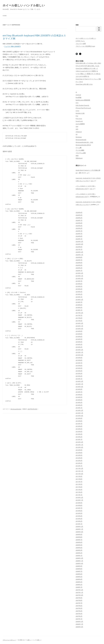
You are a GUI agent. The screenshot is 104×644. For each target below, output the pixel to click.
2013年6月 (79, 426)
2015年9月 (79, 358)
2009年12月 (79, 526)
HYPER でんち (80, 41)
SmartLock (79, 121)
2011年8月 (79, 479)
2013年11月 (79, 413)
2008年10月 (79, 563)
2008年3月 (79, 582)
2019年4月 (79, 289)
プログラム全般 (81, 153)
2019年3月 (79, 292)
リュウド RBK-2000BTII (12, 46)
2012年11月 (79, 445)
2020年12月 (79, 252)
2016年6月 (79, 336)
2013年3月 (79, 434)
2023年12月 (79, 241)
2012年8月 (79, 453)
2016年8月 (79, 334)
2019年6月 (79, 284)
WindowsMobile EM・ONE (84, 142)
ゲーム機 (78, 148)
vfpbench (79, 132)
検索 (77, 25)
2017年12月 (79, 313)
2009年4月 (79, 548)
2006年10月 (79, 627)
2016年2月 (79, 347)
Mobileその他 (80, 113)
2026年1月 (79, 220)
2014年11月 (79, 384)
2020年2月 (79, 268)
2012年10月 (79, 447)
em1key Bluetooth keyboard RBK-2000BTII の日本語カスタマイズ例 (34, 37)
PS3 (77, 116)
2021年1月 (79, 249)
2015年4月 (79, 371)
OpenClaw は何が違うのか (84, 84)
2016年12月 (79, 323)
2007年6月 (79, 606)
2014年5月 (79, 397)
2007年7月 (79, 603)
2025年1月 (79, 231)
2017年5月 (79, 321)
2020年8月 (79, 257)
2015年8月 (79, 360)
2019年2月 (79, 294)
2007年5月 (79, 608)
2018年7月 (79, 302)
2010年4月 (79, 516)
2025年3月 (79, 226)
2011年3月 (79, 490)
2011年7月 (79, 482)
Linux (77, 111)
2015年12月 (79, 350)
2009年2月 (79, 553)
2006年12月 (79, 621)
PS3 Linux (79, 119)
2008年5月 (79, 577)
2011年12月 (79, 468)
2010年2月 (79, 521)
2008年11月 (79, 561)
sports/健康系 (80, 124)
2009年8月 (79, 537)
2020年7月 (79, 260)
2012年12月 (79, 442)
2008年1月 (79, 587)
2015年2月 (79, 376)
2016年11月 (79, 326)
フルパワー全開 (81, 44)
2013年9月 (79, 418)
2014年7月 (79, 392)
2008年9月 (79, 566)
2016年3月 (79, 344)
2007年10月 (79, 595)
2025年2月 (79, 228)
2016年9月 (79, 331)
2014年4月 (79, 400)
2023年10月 (79, 244)
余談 (77, 155)
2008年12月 (79, 558)
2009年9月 (79, 534)
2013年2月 (79, 437)
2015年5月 (79, 368)
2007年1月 (79, 619)
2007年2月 (79, 616)
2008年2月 (79, 585)
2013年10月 (79, 416)
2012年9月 (79, 450)
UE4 (77, 126)
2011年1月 (79, 495)
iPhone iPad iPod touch (83, 108)
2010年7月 (79, 508)
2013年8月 (79, 421)
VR (77, 134)
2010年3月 (79, 519)
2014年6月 (79, 395)
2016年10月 (79, 329)
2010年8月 (79, 505)
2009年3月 (79, 550)
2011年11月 (79, 471)
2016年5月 (79, 339)
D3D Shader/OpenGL (82, 105)
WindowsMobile (16, 409)
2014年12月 (79, 381)
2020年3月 (79, 265)
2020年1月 (79, 270)
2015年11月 (79, 352)
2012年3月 (79, 460)
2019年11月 (79, 276)
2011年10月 (79, 474)
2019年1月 (79, 297)
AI (76, 92)
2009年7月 (79, 540)
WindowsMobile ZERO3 (83, 145)
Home (5, 16)
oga (92, 181)
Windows (79, 137)
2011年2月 (79, 492)
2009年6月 (79, 542)
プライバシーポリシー (9, 640)
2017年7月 (79, 315)
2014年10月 (79, 387)
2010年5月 (79, 513)
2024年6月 (79, 236)
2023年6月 (79, 247)
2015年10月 (79, 355)
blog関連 (78, 97)
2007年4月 (79, 611)
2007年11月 (79, 592)
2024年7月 (79, 234)
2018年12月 (79, 300)
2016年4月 (79, 342)
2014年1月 (79, 408)
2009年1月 (79, 555)
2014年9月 (79, 389)
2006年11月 (79, 624)
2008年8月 (79, 569)
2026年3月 (79, 215)
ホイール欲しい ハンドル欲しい (24, 5)
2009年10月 (79, 532)
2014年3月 (79, 402)
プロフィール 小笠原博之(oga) (85, 46)
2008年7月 (79, 571)
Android (78, 95)
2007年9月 (79, 598)
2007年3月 (79, 614)
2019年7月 (79, 281)
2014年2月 (79, 405)
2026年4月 (79, 212)
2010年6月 (79, 511)
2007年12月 (79, 590)
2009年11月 (79, 529)
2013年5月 (79, 429)
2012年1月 (79, 466)
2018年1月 (79, 310)
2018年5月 (79, 307)
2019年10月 (79, 278)
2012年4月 (79, 458)
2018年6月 (79, 305)
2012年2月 (79, 463)
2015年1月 (79, 379)
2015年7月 (79, 363)
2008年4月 (79, 579)
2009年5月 (79, 545)
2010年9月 (79, 503)
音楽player (79, 158)
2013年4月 (79, 431)
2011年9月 (79, 476)
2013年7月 (79, 424)
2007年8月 (79, 600)
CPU (77, 103)
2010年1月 (79, 524)
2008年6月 (79, 574)
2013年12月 (79, 410)
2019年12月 (79, 273)
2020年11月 (79, 255)
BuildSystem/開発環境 (83, 100)
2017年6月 (79, 318)
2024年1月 (79, 239)
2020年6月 (79, 263)
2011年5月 (79, 484)
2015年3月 (79, 373)
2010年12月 (79, 497)
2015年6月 (79, 365)
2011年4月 (79, 487)
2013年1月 (79, 439)
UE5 (77, 129)
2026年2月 (79, 218)
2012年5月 (79, 455)
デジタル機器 (80, 150)
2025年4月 (79, 223)
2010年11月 (79, 500)
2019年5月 (79, 286)
